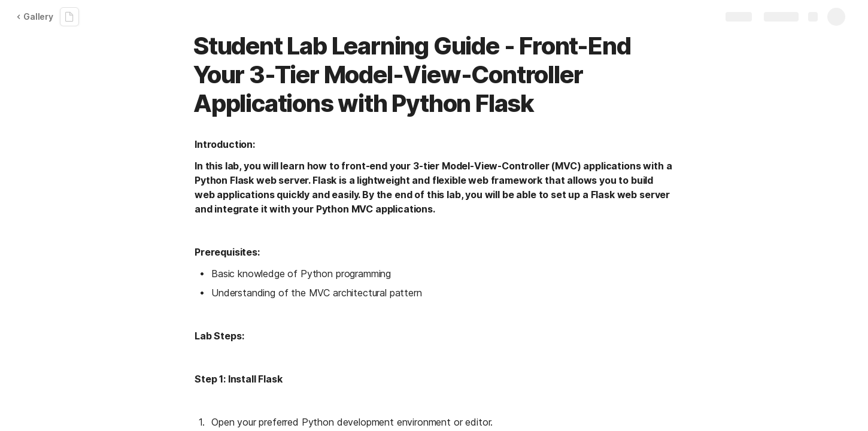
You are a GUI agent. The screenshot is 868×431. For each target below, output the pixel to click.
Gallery (35, 16)
